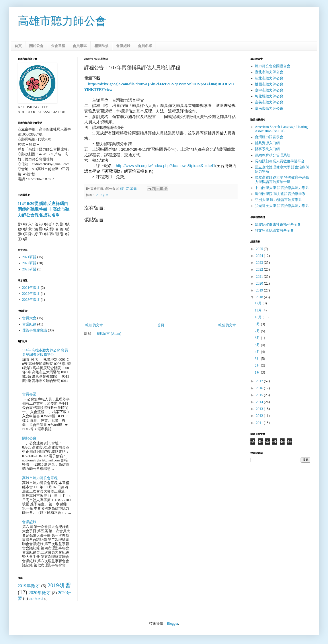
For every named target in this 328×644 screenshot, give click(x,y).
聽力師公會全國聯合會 (273, 66)
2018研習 (102, 195)
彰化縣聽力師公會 (269, 96)
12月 (259, 303)
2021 (260, 277)
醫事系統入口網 (267, 149)
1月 (258, 372)
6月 (258, 338)
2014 (260, 402)
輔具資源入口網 (267, 143)
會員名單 (145, 46)
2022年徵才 (31, 294)
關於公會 (36, 46)
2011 (260, 423)
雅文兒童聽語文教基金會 (274, 230)
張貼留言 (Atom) (108, 334)
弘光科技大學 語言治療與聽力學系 (282, 206)
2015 (260, 395)
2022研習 (29, 263)
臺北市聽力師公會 (269, 72)
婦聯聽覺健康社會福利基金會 (278, 224)
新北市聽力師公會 (269, 78)
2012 (260, 416)
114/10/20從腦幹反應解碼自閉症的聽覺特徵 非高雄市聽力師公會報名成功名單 (44, 209)
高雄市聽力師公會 (62, 21)
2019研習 (59, 585)
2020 (260, 283)
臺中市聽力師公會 (269, 90)
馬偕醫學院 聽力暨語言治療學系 (280, 194)
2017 (260, 381)
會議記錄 (29, 522)
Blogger (173, 623)
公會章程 (58, 46)
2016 (260, 388)
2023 (260, 263)
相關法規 (102, 46)
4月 (258, 352)
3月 (258, 359)
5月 (258, 345)
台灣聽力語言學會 (269, 137)
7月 (258, 331)
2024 (260, 256)
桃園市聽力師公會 (269, 84)
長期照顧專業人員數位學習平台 (280, 161)
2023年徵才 (31, 300)
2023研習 (29, 269)
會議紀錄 (123, 46)
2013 (260, 409)
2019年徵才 (29, 586)
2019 (260, 290)
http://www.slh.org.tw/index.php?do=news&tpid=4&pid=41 (166, 166)
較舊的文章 (227, 325)
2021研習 (29, 257)
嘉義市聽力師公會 (269, 102)
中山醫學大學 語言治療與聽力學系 (282, 188)
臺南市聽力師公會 (269, 108)
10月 (259, 317)
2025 (260, 249)
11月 (259, 310)
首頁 (18, 46)
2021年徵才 (31, 288)
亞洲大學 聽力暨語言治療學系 (278, 200)
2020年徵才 (40, 593)
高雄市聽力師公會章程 (40, 478)
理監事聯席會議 (35, 330)
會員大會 (29, 318)
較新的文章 (94, 325)
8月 (258, 324)
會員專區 (80, 46)
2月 (258, 365)
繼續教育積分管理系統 (273, 155)
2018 (260, 297)
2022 (260, 269)
